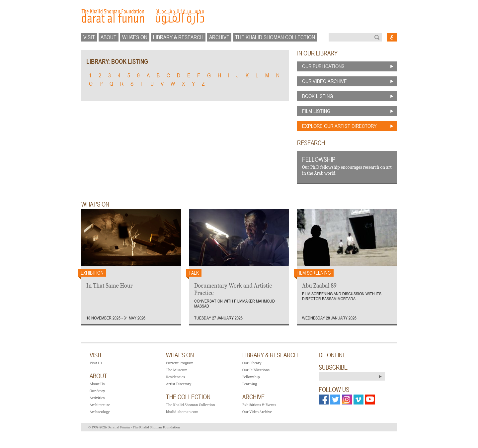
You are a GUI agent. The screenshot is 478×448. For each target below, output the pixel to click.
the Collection (188, 397)
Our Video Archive (257, 412)
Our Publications (256, 370)
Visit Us (96, 363)
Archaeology (100, 412)
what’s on (135, 37)
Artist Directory (179, 384)
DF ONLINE (332, 355)
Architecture (100, 405)
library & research (178, 37)
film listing (316, 111)
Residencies (175, 377)
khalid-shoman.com (182, 412)
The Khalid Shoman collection (275, 37)
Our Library (252, 363)
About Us (97, 384)
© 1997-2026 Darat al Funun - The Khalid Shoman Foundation (134, 427)
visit (89, 37)
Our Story (97, 391)
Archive (219, 37)
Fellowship (251, 377)
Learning (250, 384)
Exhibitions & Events (259, 405)
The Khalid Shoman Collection (191, 405)
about (109, 37)
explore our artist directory (339, 126)
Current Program (180, 363)
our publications (323, 66)
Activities (97, 398)
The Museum (177, 370)
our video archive (324, 81)
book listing (318, 96)
